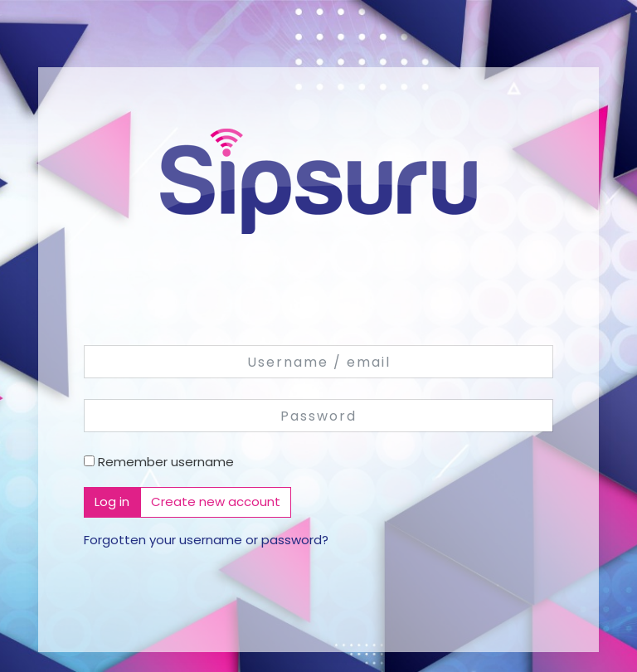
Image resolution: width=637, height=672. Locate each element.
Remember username (166, 462)
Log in (112, 502)
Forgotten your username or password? (206, 540)
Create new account (216, 502)
